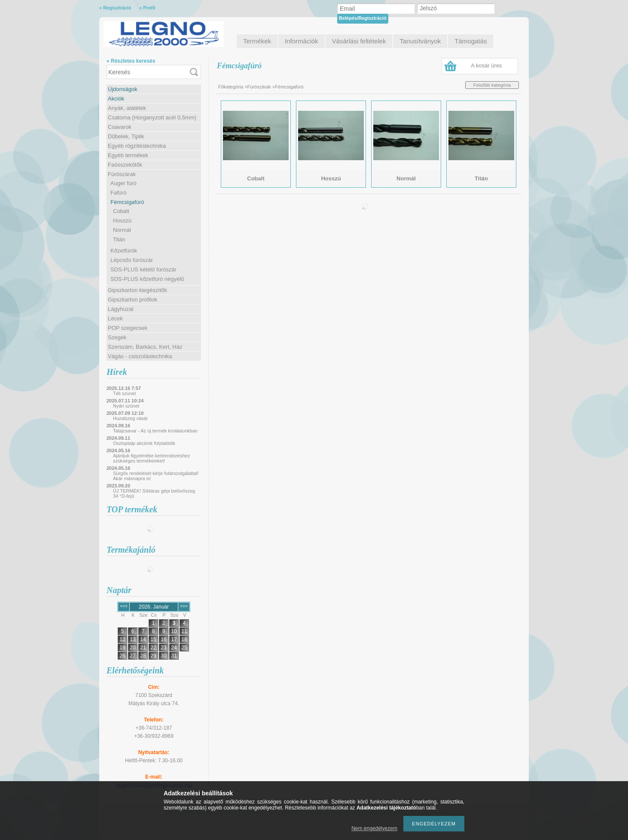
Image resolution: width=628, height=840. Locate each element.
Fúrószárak (122, 174)
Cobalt (121, 211)
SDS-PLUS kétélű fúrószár (143, 269)
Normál (122, 230)
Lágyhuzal (120, 309)
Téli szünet (124, 393)
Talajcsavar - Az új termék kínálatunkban (155, 431)
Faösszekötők (125, 165)
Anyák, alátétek (127, 108)
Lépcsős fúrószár (132, 260)
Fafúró (119, 193)
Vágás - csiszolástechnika (140, 356)
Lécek (115, 318)
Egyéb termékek (128, 155)
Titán (119, 239)
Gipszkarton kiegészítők (137, 290)
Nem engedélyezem (374, 828)
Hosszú (122, 221)
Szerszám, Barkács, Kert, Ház (145, 347)
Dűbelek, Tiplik (126, 136)
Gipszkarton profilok (133, 300)
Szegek (117, 337)
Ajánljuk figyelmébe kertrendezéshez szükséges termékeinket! (151, 458)
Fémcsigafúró (127, 202)
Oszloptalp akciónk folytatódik (144, 443)
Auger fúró (123, 183)
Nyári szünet (126, 406)
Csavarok (120, 127)
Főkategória (231, 87)
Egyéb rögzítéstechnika (137, 146)
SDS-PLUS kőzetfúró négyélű (147, 279)
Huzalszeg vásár (130, 418)
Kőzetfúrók (124, 251)
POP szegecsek (128, 328)
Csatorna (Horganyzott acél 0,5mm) (152, 117)
